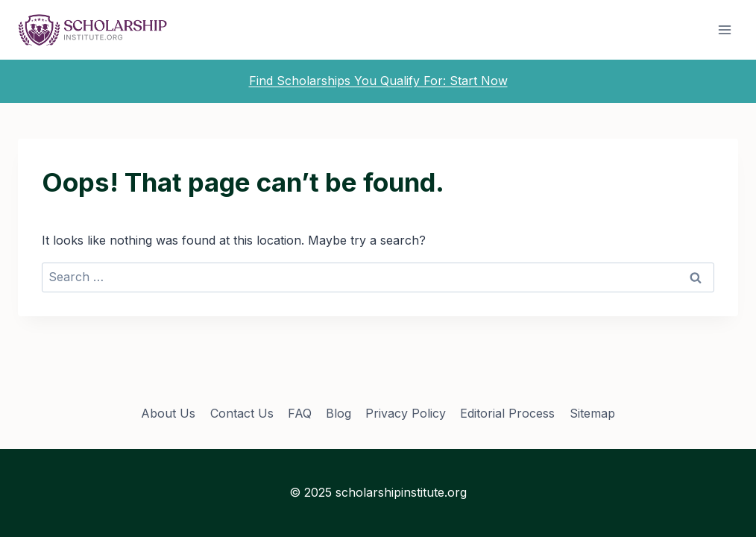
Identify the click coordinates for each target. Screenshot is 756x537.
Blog (338, 413)
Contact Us (242, 413)
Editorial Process (507, 413)
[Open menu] (724, 29)
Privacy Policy (406, 413)
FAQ (300, 413)
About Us (168, 413)
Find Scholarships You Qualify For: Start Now (378, 81)
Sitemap (592, 413)
